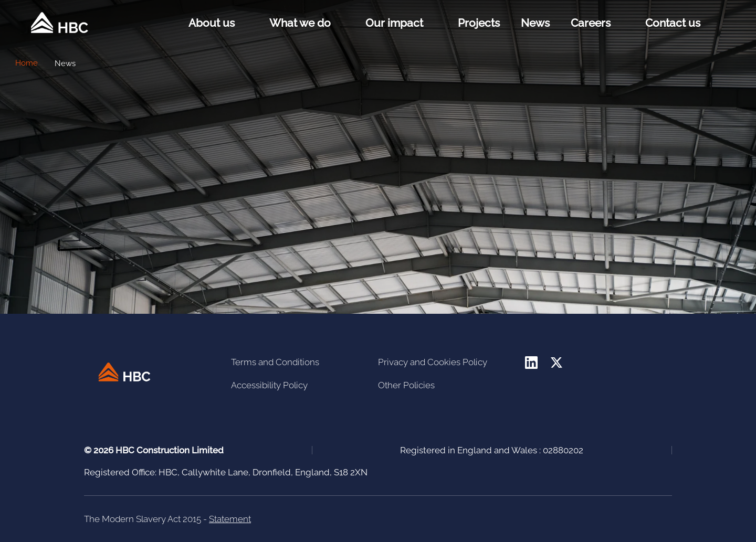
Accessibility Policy (269, 385)
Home (27, 63)
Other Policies (406, 385)
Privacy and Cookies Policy (433, 362)
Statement (230, 519)
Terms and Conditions (275, 362)
